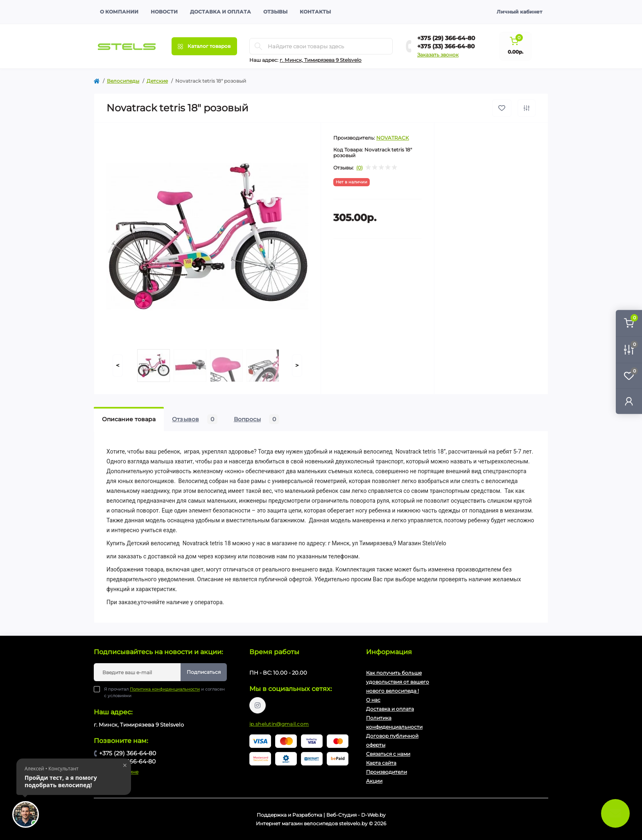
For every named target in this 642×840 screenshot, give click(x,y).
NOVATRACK (393, 138)
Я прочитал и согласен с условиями (164, 692)
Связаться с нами (388, 754)
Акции (374, 781)
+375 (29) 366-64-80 (446, 38)
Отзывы (275, 12)
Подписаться (204, 672)
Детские (157, 81)
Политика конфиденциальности (165, 689)
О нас (373, 700)
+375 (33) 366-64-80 (446, 46)
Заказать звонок (438, 55)
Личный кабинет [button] (519, 12)
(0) (359, 168)
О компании (119, 12)
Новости (164, 12)
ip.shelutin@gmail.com (279, 724)
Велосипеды (123, 81)
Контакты (315, 12)
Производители (387, 772)
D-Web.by (373, 815)
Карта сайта (381, 763)
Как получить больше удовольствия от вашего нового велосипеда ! (398, 682)
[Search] (258, 46)
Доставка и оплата (220, 12)
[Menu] (204, 46)
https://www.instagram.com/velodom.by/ (258, 705)
